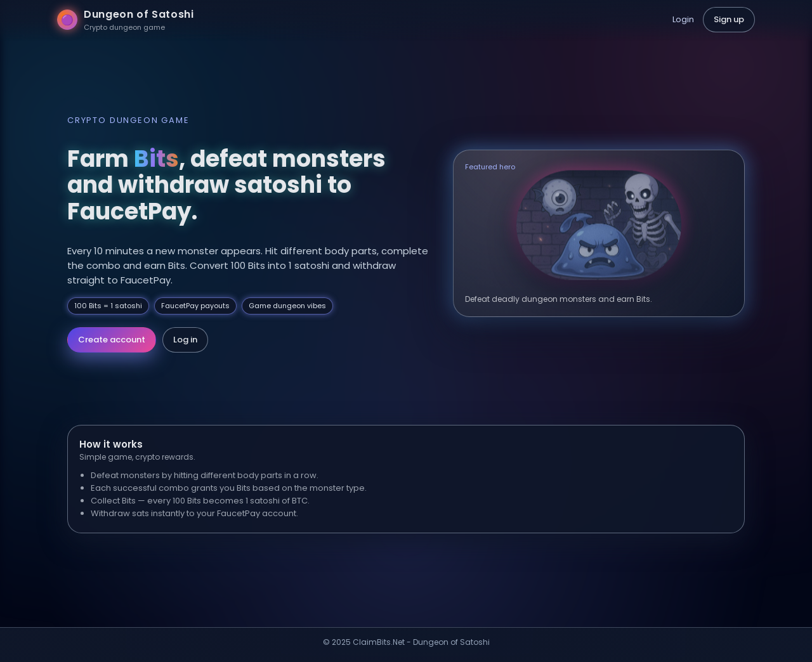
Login (683, 19)
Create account (112, 340)
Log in (185, 340)
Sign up (729, 19)
